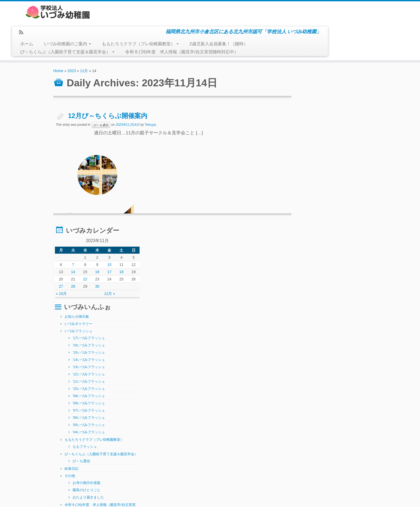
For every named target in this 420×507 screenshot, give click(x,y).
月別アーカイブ (174, 457)
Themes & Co (240, 499)
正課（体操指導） (320, 369)
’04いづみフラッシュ (330, 261)
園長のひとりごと (328, 326)
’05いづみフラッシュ (330, 254)
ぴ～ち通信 (101, 103)
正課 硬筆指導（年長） (325, 355)
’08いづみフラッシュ (330, 225)
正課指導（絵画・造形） (325, 362)
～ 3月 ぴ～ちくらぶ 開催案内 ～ (83, 482)
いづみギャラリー (320, 153)
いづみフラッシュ (320, 160)
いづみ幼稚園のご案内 (164, 22)
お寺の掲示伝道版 (328, 319)
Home (58, 49)
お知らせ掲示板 (318, 145)
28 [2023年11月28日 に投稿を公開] (311, 115)
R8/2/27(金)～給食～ (71, 470)
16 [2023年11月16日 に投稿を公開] (331, 101)
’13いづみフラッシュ (330, 196)
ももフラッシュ (326, 275)
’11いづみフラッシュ (330, 210)
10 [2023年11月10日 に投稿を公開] (342, 94)
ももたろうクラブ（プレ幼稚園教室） (237, 22)
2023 (72, 49)
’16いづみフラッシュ (330, 174)
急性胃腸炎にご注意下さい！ (76, 464)
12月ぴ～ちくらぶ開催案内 (108, 94)
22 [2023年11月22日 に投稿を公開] (321, 108)
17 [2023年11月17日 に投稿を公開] (342, 101)
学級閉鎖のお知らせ (71, 476)
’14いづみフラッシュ (330, 189)
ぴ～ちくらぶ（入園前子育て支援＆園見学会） (164, 30)
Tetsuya (150, 103)
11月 (84, 49)
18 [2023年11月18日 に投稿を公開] (352, 101)
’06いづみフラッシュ (330, 247)
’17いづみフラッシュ (330, 167)
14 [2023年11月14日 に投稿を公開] (311, 101)
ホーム (124, 22)
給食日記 (313, 304)
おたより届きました (329, 333)
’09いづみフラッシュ (330, 232)
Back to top (359, 499)
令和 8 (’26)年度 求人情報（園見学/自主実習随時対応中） (279, 30)
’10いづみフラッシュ (330, 218)
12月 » (343, 123)
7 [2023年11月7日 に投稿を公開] (311, 94)
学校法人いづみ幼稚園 (196, 499)
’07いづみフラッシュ (330, 239)
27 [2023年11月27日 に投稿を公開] (301, 115)
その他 (311, 312)
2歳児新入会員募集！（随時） (315, 22)
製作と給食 (65, 458)
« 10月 (302, 123)
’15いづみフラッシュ (330, 181)
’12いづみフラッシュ (330, 203)
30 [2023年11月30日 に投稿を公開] (331, 115)
